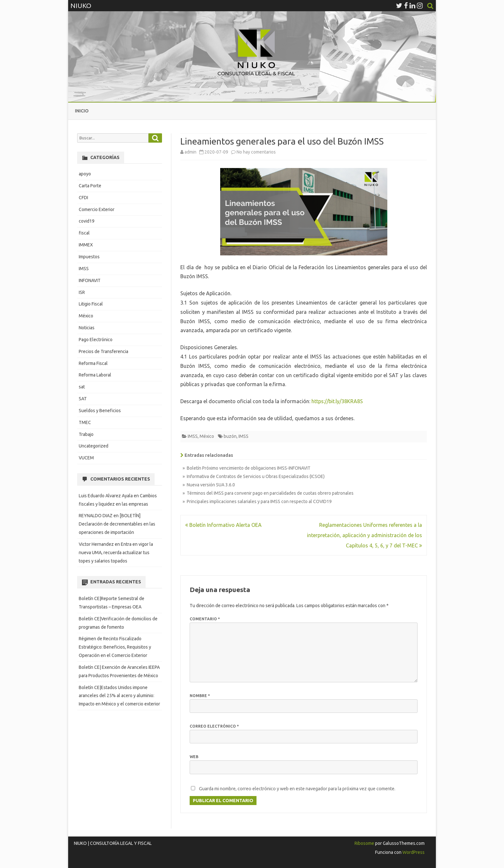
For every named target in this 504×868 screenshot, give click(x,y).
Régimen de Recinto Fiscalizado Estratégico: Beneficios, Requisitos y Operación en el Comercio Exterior (115, 647)
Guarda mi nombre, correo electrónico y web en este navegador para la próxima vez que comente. (297, 789)
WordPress (413, 852)
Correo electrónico (214, 726)
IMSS (193, 436)
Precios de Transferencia (104, 351)
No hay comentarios (256, 152)
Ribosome (364, 843)
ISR (82, 292)
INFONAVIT (90, 280)
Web (194, 757)
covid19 (87, 221)
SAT (83, 399)
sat (82, 387)
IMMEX (86, 245)
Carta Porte (90, 186)
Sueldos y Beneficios (100, 411)
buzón (230, 436)
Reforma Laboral (95, 375)
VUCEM (86, 458)
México (207, 436)
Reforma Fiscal (93, 363)
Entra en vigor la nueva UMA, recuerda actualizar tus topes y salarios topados (116, 553)
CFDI (83, 198)
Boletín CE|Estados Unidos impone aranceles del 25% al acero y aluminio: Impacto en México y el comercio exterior (119, 696)
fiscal (84, 233)
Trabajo (86, 434)
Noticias (87, 328)
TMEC (85, 422)
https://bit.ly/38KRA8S (337, 401)
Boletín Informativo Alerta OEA (223, 525)
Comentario (205, 619)
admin (190, 152)
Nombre (200, 696)
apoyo (85, 174)
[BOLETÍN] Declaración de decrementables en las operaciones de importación (117, 524)
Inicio (82, 111)
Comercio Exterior (97, 209)
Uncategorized (94, 446)
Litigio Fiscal (91, 304)
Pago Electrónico (96, 340)
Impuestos (89, 257)
